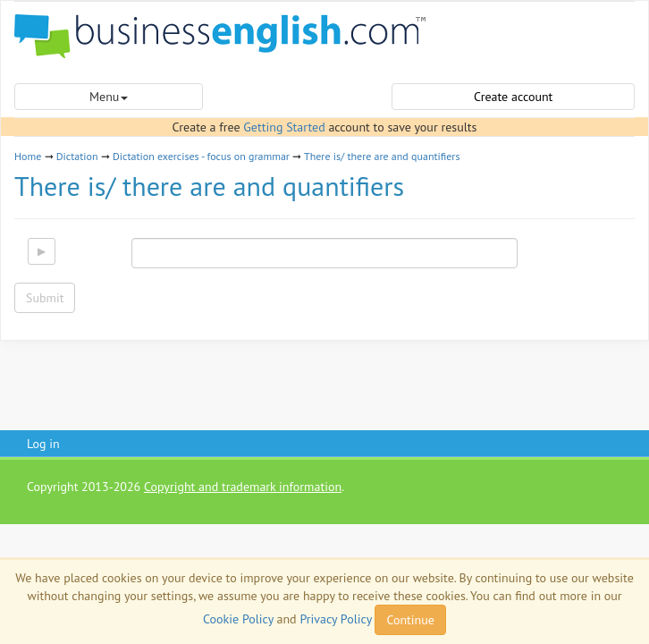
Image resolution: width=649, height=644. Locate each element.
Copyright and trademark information (243, 487)
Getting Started (284, 127)
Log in (43, 444)
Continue (410, 620)
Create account (513, 97)
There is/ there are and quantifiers (382, 156)
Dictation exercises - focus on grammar (201, 156)
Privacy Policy (335, 619)
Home (28, 156)
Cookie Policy (238, 619)
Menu (109, 97)
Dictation (77, 156)
